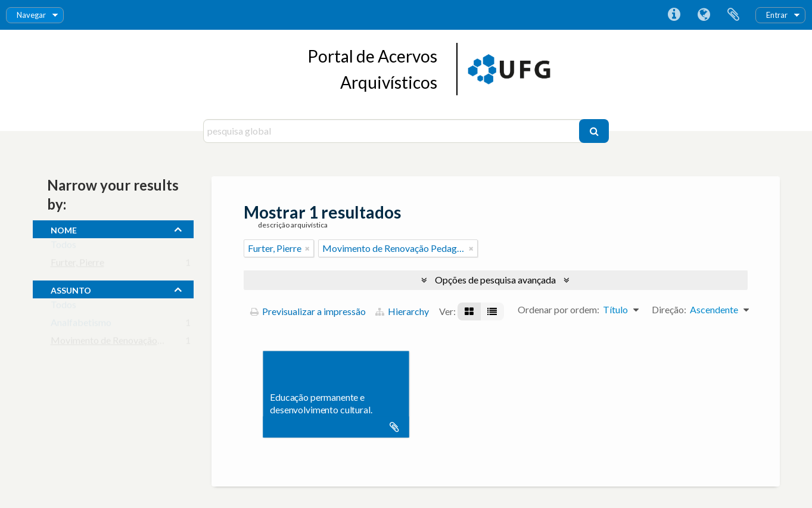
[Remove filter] (307, 248)
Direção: (669, 309)
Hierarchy (402, 311)
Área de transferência (733, 15)
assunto (71, 289)
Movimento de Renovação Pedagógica (129, 343)
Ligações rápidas (674, 15)
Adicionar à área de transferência (394, 427)
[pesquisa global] (393, 131)
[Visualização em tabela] (492, 311)
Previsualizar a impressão (308, 311)
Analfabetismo (81, 325)
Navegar (31, 15)
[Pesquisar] (594, 131)
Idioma (704, 15)
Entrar (777, 15)
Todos (63, 247)
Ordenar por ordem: (559, 309)
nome (64, 229)
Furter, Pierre (77, 265)
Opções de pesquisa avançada (495, 280)
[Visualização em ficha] (469, 311)
